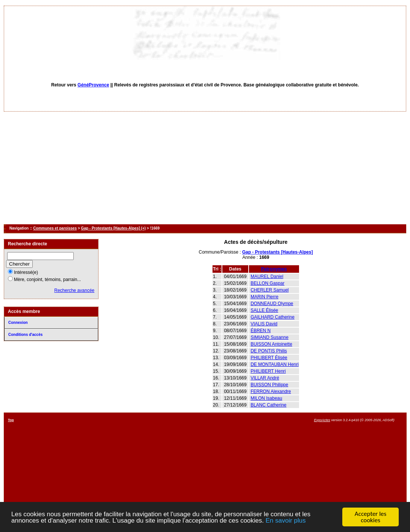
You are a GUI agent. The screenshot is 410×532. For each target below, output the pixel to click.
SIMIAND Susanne (270, 337)
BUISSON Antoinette (271, 344)
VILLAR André (265, 378)
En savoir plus (286, 521)
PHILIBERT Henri (268, 371)
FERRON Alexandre (271, 391)
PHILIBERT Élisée (269, 358)
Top (11, 420)
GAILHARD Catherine (273, 317)
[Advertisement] (205, 168)
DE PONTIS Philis (269, 351)
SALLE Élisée (264, 310)
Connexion (18, 323)
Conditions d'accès (25, 335)
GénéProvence (93, 85)
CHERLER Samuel (270, 290)
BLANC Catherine (268, 405)
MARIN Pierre (264, 297)
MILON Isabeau (266, 398)
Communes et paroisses (55, 228)
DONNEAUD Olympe (272, 304)
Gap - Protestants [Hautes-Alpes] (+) (113, 228)
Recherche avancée (74, 290)
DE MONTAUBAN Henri (275, 364)
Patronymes (274, 269)
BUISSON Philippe (269, 385)
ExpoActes (322, 420)
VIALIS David (264, 324)
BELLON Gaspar (267, 283)
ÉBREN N (260, 331)
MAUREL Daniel (267, 277)
